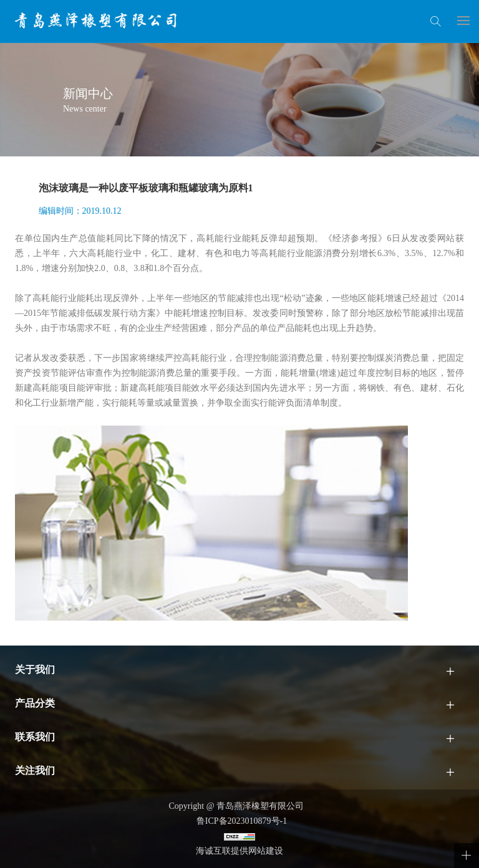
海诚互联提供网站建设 (239, 851)
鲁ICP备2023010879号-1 (239, 821)
